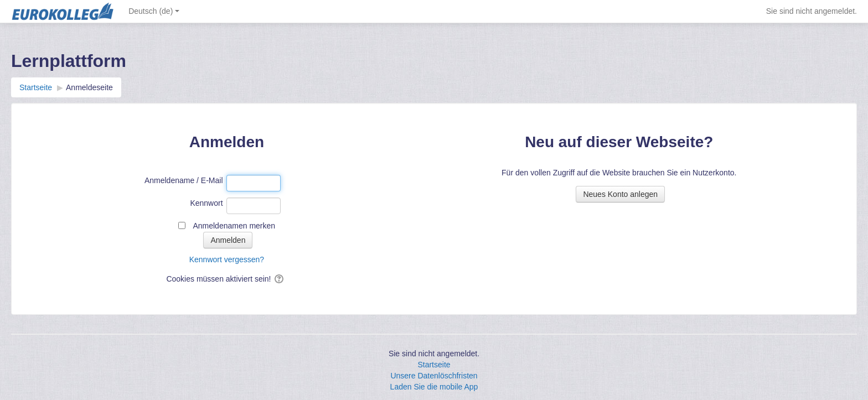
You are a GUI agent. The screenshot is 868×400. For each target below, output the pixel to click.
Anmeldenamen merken (234, 226)
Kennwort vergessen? (227, 259)
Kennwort (206, 203)
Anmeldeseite (89, 87)
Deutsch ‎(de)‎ (154, 11)
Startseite (434, 365)
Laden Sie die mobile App (434, 387)
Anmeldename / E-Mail (184, 180)
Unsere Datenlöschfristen (434, 376)
